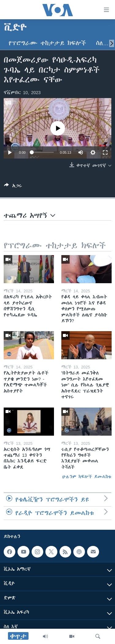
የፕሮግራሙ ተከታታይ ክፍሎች (47, 43)
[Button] (13, 187)
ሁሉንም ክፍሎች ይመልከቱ (87, 477)
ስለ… (102, 43)
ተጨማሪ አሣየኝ (29, 216)
